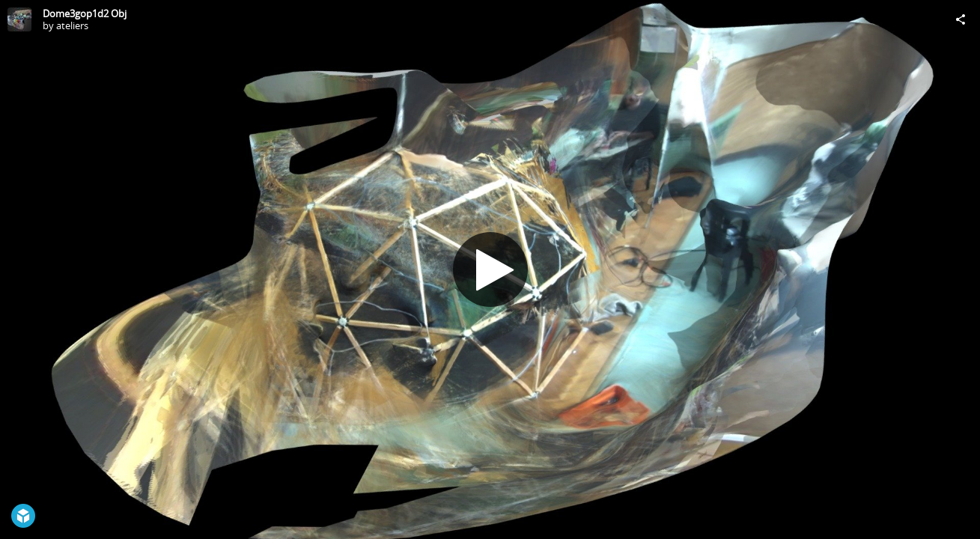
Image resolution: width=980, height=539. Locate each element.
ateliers (72, 25)
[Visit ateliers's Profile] (19, 19)
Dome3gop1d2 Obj (85, 13)
